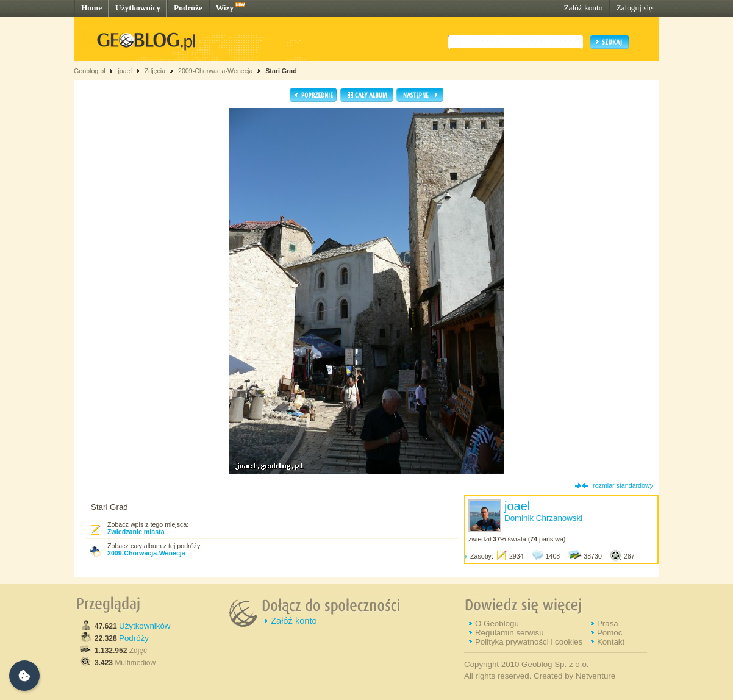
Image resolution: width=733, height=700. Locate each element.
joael (125, 71)
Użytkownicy (138, 8)
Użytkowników (145, 626)
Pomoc (610, 633)
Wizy (225, 8)
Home (91, 8)
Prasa (608, 623)
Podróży (134, 638)
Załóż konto (583, 8)
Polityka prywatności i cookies (529, 642)
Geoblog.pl (90, 71)
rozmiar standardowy (623, 485)
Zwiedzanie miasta (136, 532)
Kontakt (611, 642)
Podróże (188, 8)
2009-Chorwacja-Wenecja (215, 71)
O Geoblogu (497, 623)
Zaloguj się (634, 8)
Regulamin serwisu (510, 633)
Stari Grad (281, 71)
